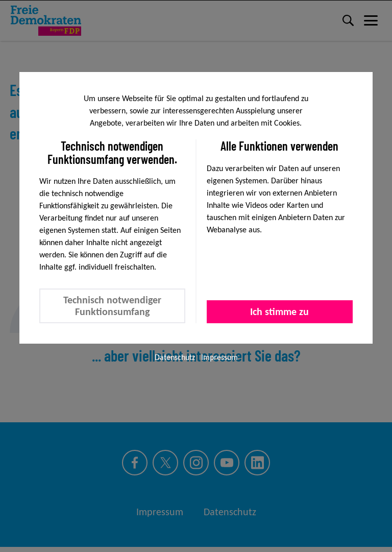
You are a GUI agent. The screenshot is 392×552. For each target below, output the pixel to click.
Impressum (219, 357)
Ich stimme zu (279, 311)
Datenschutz (175, 357)
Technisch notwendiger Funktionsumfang (112, 306)
